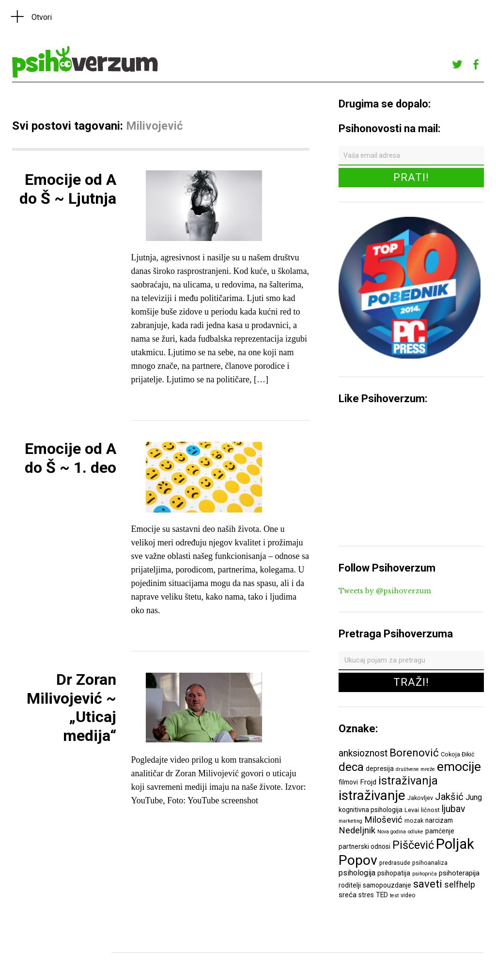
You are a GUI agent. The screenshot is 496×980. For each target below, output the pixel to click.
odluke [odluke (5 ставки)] (416, 832)
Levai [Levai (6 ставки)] (412, 810)
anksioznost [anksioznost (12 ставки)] (363, 753)
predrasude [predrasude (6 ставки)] (395, 863)
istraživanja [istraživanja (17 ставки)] (408, 781)
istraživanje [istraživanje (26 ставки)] (372, 795)
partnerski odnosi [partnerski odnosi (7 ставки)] (364, 846)
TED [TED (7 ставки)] (382, 895)
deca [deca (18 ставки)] (351, 767)
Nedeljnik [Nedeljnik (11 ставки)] (357, 830)
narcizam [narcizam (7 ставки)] (439, 820)
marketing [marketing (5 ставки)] (350, 821)
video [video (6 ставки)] (408, 895)
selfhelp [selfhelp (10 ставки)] (460, 885)
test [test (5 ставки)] (394, 896)
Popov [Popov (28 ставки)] (358, 860)
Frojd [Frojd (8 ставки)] (368, 782)
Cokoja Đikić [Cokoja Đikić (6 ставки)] (458, 754)
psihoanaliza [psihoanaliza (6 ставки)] (430, 863)
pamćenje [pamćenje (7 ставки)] (440, 831)
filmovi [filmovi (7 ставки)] (348, 782)
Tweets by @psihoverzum (385, 591)
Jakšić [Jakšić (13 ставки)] (449, 797)
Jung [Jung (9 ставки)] (474, 797)
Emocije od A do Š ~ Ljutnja (68, 189)
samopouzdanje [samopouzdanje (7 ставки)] (387, 885)
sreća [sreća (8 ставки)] (348, 895)
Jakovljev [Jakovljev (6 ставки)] (420, 798)
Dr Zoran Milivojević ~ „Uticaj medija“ (71, 707)
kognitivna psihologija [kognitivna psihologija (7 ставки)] (371, 810)
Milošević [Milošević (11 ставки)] (383, 820)
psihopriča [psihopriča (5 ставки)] (425, 874)
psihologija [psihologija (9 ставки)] (357, 873)
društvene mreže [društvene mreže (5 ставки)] (415, 769)
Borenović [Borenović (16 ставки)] (414, 753)
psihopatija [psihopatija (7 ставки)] (394, 873)
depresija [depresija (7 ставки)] (380, 769)
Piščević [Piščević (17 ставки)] (413, 845)
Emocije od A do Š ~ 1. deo (70, 458)
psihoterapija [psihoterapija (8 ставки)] (459, 873)
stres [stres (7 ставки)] (366, 895)
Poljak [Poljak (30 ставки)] (455, 844)
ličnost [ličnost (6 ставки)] (430, 810)
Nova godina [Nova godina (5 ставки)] (392, 832)
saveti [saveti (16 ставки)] (428, 884)
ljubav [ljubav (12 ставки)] (453, 809)
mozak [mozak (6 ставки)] (414, 821)
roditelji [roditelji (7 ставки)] (350, 885)
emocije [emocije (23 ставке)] (459, 766)
